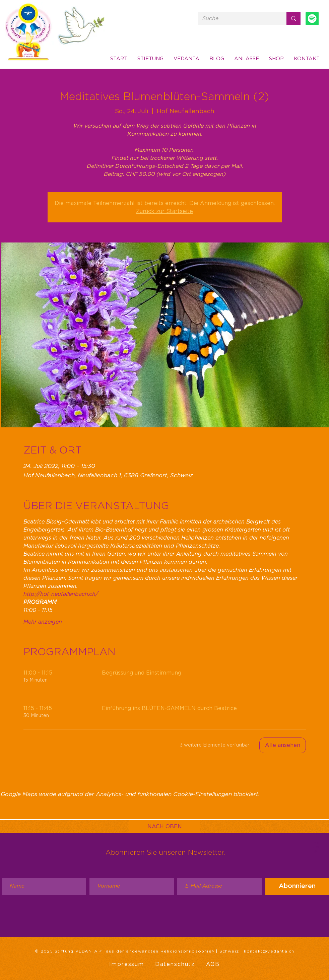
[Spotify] (312, 19)
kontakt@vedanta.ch (269, 951)
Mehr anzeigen (43, 622)
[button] (307, 59)
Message (317, 847)
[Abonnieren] (297, 886)
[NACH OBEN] (164, 827)
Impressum (127, 964)
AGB (213, 964)
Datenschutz (175, 964)
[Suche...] (237, 18)
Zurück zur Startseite (164, 211)
